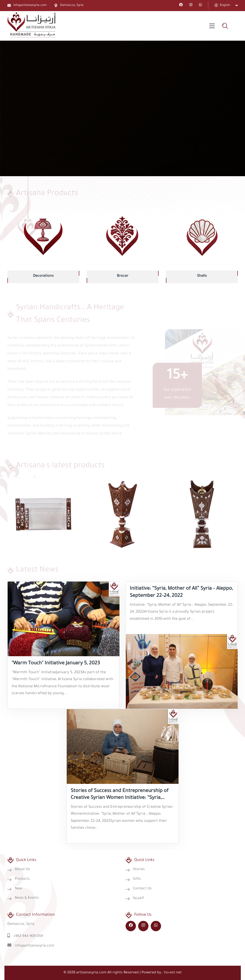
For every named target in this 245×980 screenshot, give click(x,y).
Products (22, 879)
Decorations (43, 276)
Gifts (137, 879)
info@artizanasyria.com (30, 5)
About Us (22, 870)
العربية (139, 898)
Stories (139, 870)
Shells (202, 276)
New (18, 889)
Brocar (123, 276)
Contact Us (142, 889)
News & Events (27, 898)
